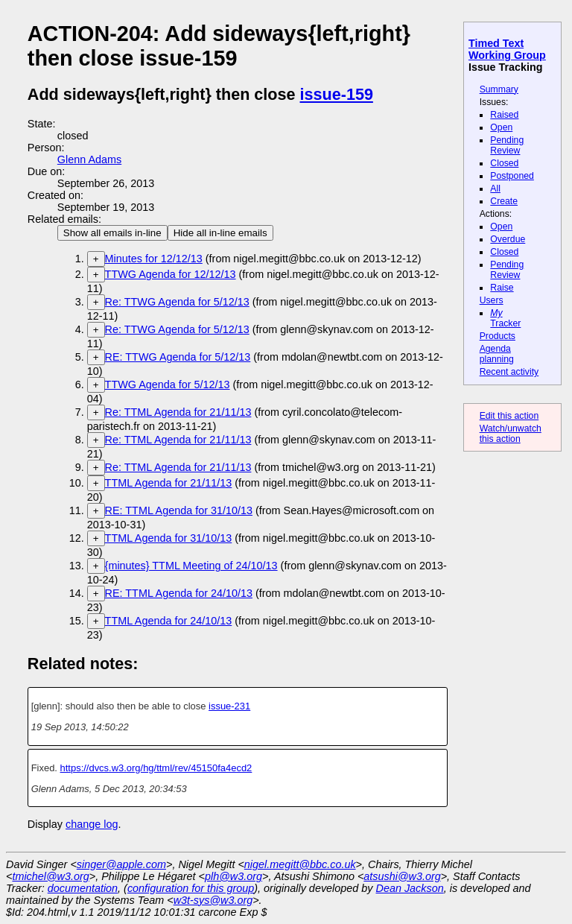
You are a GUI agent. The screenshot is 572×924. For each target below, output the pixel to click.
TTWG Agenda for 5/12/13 (168, 385)
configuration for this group (191, 888)
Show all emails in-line (112, 233)
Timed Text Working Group (507, 49)
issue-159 (337, 94)
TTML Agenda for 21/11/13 (169, 483)
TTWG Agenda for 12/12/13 (171, 274)
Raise (502, 288)
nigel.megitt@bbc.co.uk (300, 864)
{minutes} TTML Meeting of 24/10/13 (191, 566)
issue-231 (229, 706)
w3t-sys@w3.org (213, 900)
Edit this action (509, 416)
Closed (504, 163)
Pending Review (507, 145)
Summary (499, 89)
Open (501, 127)
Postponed (512, 176)
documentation (83, 888)
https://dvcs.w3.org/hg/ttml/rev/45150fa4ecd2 (156, 768)
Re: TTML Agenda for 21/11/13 (178, 412)
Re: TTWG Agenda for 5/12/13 (177, 302)
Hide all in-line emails (220, 233)
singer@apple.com (121, 864)
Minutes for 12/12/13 (154, 259)
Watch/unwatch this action (511, 434)
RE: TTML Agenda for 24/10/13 (179, 593)
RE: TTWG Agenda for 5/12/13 (178, 357)
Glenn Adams (89, 159)
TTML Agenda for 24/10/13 (169, 621)
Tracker (505, 318)
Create (504, 201)
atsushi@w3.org (402, 876)
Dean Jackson (410, 888)
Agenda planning (497, 354)
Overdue (508, 239)
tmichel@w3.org (50, 876)
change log (92, 824)
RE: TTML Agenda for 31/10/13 (179, 510)
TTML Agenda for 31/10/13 (169, 538)
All (495, 189)
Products (498, 336)
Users (492, 300)
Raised (504, 115)
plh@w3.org (233, 876)
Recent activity (509, 372)
